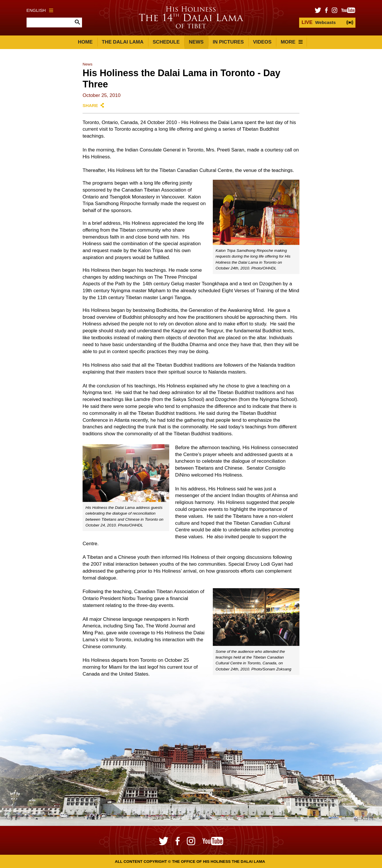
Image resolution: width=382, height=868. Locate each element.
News (196, 42)
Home (85, 42)
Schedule (166, 42)
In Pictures (228, 42)
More (292, 42)
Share (90, 105)
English (40, 10)
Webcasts (318, 22)
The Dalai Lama (123, 42)
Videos (262, 42)
